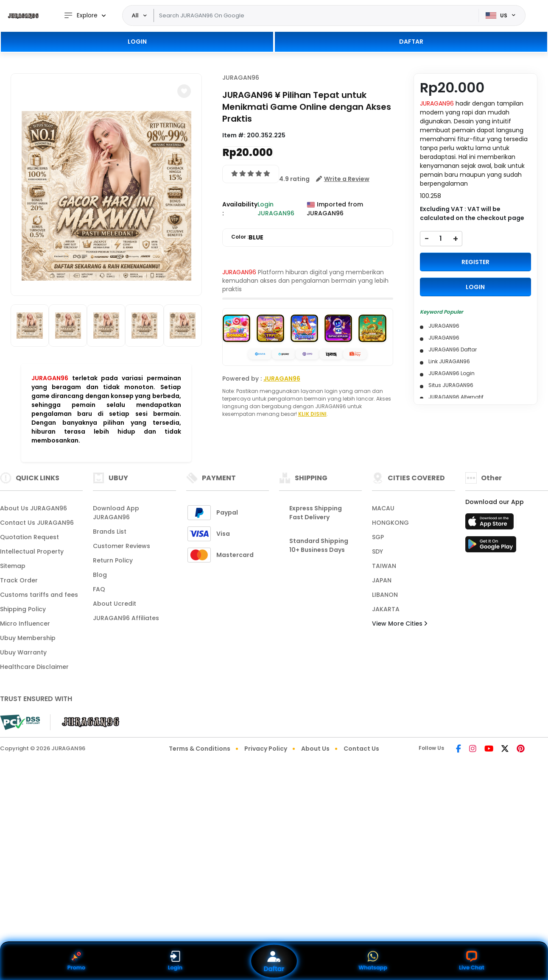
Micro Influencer (25, 624)
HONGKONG (390, 523)
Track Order (19, 580)
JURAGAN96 (50, 378)
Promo (76, 961)
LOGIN (137, 42)
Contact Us (361, 749)
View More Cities (400, 624)
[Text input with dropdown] (316, 16)
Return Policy (113, 560)
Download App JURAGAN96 (116, 513)
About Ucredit (115, 604)
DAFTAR (411, 42)
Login (175, 961)
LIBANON (385, 595)
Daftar (274, 961)
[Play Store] (491, 547)
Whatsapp (373, 961)
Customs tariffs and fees (39, 595)
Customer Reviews (122, 546)
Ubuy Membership (28, 638)
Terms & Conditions (200, 749)
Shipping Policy (23, 609)
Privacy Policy (266, 749)
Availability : (240, 209)
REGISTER (475, 262)
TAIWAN (384, 566)
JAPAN (382, 580)
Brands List (110, 532)
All (135, 15)
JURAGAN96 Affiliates (126, 618)
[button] (184, 91)
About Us (315, 749)
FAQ (99, 589)
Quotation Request (29, 537)
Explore (81, 15)
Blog (100, 575)
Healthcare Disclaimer (34, 667)
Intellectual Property (32, 551)
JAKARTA (386, 609)
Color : (247, 238)
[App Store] (491, 524)
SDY (377, 551)
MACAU (383, 508)
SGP (378, 537)
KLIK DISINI (312, 414)
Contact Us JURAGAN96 (37, 523)
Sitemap (13, 566)
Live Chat (472, 961)
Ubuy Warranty (23, 652)
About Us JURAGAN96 (34, 508)
